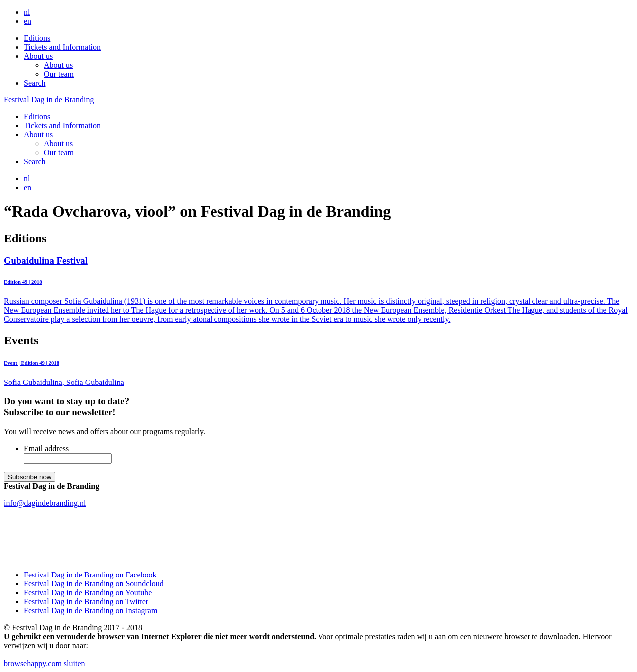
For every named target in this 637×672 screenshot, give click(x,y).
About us (38, 56)
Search (35, 83)
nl (27, 12)
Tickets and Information (62, 47)
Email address (46, 448)
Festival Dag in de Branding (49, 100)
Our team (59, 74)
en (28, 21)
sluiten (74, 663)
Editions (37, 38)
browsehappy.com (33, 663)
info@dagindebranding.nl (45, 503)
